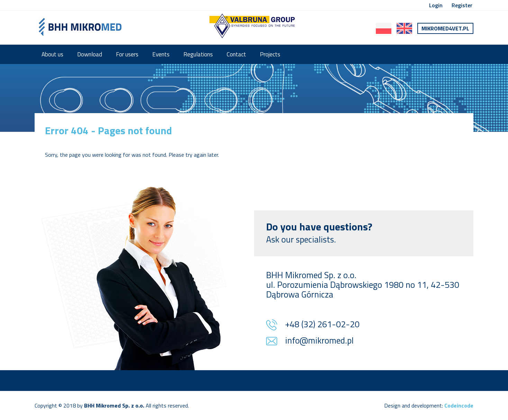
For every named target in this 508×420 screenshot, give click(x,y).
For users (127, 54)
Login (436, 5)
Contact (236, 54)
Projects (270, 54)
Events (161, 54)
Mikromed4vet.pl (445, 28)
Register (462, 5)
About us (52, 54)
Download (90, 54)
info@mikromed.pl (319, 341)
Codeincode (459, 405)
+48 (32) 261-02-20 (322, 325)
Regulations (198, 54)
